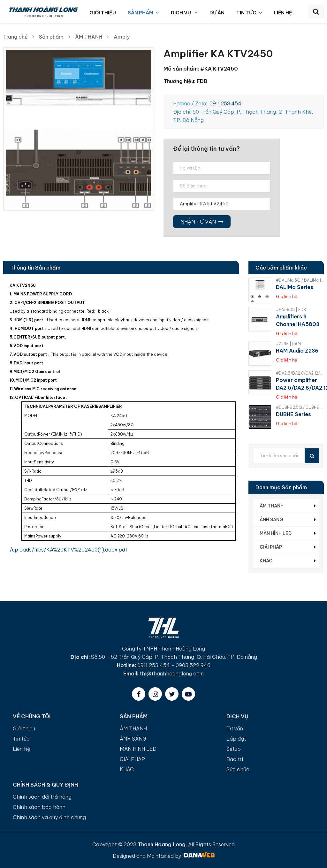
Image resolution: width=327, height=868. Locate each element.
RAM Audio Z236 (297, 351)
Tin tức (21, 739)
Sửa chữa (238, 769)
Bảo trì (235, 759)
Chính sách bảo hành (39, 807)
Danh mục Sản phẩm (281, 487)
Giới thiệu (24, 728)
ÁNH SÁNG (271, 520)
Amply (122, 37)
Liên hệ (22, 749)
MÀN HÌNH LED (276, 533)
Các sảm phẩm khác (281, 268)
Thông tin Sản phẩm (35, 268)
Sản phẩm (51, 37)
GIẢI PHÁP (271, 547)
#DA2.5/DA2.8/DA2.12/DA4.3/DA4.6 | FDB (300, 373)
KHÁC (266, 561)
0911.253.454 (225, 103)
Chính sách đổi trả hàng (42, 797)
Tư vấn (235, 728)
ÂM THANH (89, 37)
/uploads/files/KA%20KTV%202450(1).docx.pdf (68, 550)
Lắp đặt (236, 739)
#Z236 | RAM (288, 344)
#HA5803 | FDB (291, 310)
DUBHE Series (293, 414)
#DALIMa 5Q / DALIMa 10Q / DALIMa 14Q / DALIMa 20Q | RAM (300, 280)
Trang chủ (15, 37)
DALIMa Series (295, 287)
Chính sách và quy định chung (49, 817)
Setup (234, 749)
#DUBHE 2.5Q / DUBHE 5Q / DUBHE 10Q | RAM (300, 407)
